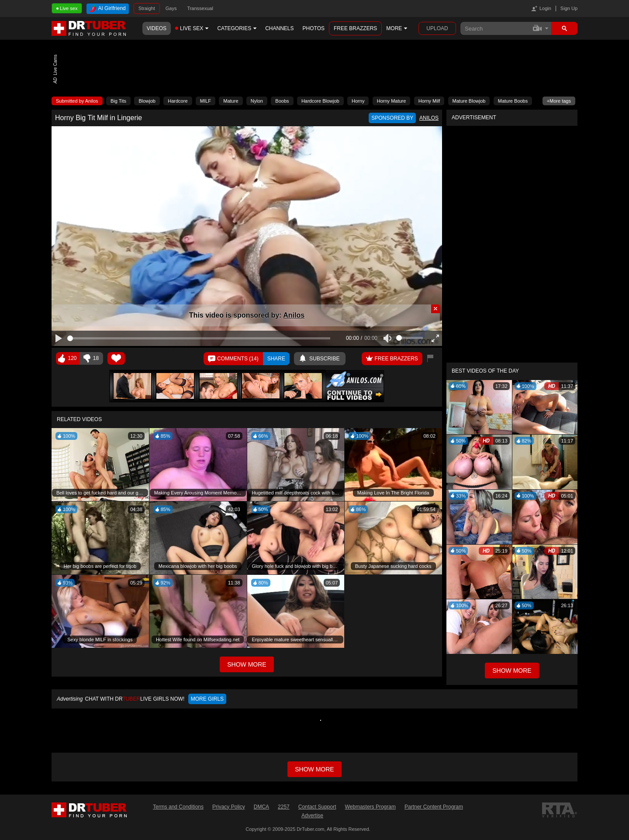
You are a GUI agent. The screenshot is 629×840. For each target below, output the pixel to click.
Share (276, 359)
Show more (314, 769)
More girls (207, 699)
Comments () (238, 359)
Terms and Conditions (178, 807)
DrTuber (89, 28)
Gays (171, 8)
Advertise (312, 816)
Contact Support (317, 807)
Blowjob (147, 101)
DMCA (261, 807)
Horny (358, 101)
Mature (231, 101)
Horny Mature (392, 101)
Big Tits (118, 101)
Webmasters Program (370, 807)
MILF (206, 101)
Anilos (294, 315)
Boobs (282, 101)
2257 (284, 807)
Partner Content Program (434, 807)
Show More (512, 671)
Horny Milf (429, 101)
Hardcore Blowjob (320, 101)
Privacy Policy (229, 807)
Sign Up (569, 8)
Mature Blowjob (469, 101)
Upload (437, 28)
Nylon (257, 101)
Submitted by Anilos (77, 101)
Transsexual (200, 8)
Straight (147, 8)
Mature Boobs (513, 101)
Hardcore (178, 101)
